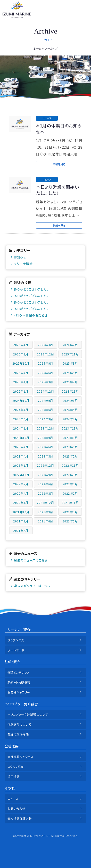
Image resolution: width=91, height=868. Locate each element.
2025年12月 (45, 354)
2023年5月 (70, 447)
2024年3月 (45, 419)
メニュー (84, 10)
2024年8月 (70, 400)
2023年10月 (21, 438)
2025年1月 (21, 391)
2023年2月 (70, 456)
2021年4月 (21, 531)
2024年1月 (21, 428)
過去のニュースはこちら (31, 560)
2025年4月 (21, 382)
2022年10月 (21, 475)
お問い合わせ (17, 809)
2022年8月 (70, 475)
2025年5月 (70, 373)
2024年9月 (45, 400)
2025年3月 (45, 382)
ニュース (13, 799)
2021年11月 (70, 503)
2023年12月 (45, 428)
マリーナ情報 (23, 264)
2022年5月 (70, 484)
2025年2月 (70, 382)
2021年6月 (45, 521)
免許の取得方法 (18, 734)
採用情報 (14, 776)
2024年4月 (21, 419)
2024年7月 (21, 410)
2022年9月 (45, 475)
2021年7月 (21, 521)
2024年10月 (21, 400)
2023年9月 (45, 438)
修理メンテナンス (19, 672)
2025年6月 (45, 373)
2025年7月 (21, 373)
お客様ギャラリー (19, 692)
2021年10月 (21, 512)
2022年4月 (21, 493)
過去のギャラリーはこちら (32, 586)
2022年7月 (21, 484)
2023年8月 (70, 438)
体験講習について (19, 724)
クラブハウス (16, 640)
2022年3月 (45, 493)
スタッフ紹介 (16, 767)
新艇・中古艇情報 (19, 682)
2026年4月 (21, 345)
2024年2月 (70, 419)
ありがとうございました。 (31, 289)
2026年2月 (70, 345)
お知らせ (20, 257)
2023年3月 (45, 456)
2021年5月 (70, 521)
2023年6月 (45, 447)
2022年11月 (70, 465)
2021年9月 (45, 512)
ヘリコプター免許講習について (28, 714)
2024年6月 (45, 410)
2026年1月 (21, 354)
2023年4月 (21, 456)
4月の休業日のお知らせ (31, 315)
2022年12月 (45, 465)
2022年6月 (45, 484)
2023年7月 (21, 447)
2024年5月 (70, 410)
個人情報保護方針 (20, 818)
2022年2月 (70, 493)
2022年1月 (21, 503)
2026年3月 (45, 345)
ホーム (37, 49)
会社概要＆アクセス (21, 757)
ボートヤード (16, 650)
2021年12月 (45, 503)
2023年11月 (70, 428)
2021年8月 (70, 512)
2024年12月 (45, 391)
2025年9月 (45, 363)
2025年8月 (70, 363)
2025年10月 (21, 363)
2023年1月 (21, 465)
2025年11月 (70, 354)
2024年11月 (70, 391)
